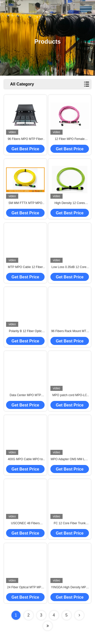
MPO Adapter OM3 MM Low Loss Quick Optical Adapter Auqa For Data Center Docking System (70, 459)
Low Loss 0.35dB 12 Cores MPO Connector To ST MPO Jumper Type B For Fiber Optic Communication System (70, 267)
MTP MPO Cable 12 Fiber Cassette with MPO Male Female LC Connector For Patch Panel (25, 267)
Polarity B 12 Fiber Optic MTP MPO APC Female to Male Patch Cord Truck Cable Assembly (25, 331)
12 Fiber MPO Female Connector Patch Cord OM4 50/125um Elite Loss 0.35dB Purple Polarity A (70, 139)
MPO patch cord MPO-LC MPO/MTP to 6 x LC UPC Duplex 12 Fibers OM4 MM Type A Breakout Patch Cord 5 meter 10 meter (70, 395)
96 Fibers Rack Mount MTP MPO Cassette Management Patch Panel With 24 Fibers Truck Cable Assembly (70, 331)
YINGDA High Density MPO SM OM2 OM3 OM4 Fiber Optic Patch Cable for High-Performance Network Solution (70, 588)
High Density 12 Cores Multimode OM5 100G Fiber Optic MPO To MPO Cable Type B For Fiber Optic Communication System (70, 203)
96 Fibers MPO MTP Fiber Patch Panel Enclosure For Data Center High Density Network (25, 139)
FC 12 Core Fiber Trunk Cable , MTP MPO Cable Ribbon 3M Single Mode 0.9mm (70, 523)
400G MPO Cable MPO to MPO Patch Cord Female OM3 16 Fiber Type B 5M (25, 459)
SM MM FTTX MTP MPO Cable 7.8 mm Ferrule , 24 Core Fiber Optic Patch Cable (25, 203)
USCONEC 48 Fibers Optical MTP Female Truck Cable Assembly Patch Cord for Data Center (25, 523)
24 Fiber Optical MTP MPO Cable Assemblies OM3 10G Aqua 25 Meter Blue (25, 588)
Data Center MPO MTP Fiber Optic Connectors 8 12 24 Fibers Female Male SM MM (25, 395)
